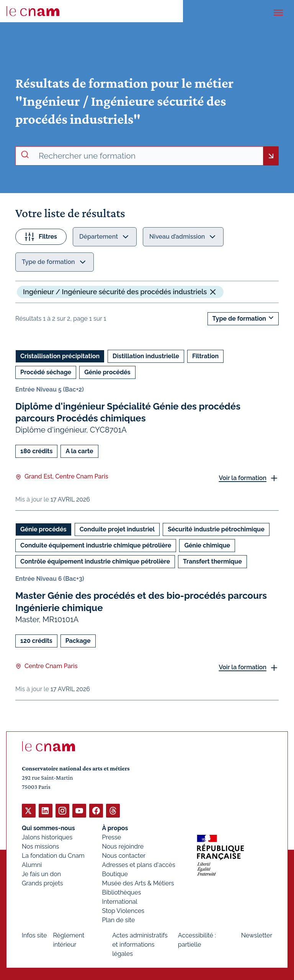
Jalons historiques (47, 837)
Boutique (115, 874)
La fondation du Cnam (53, 855)
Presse (112, 837)
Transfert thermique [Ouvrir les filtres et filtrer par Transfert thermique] (212, 562)
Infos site (34, 935)
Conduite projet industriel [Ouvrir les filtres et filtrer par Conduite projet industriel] (117, 530)
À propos (115, 828)
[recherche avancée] (148, 156)
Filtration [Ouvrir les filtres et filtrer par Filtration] (205, 356)
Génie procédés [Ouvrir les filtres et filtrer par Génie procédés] (107, 372)
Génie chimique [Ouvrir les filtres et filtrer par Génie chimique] (207, 546)
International (120, 901)
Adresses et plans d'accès (139, 864)
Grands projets (42, 883)
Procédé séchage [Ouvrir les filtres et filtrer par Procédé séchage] (46, 372)
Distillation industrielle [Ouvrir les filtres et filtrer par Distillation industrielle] (146, 356)
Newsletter (257, 935)
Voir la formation (243, 478)
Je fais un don (41, 874)
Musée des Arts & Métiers (138, 883)
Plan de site (119, 920)
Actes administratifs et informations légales (140, 944)
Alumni (32, 864)
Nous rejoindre (123, 846)
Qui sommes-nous (48, 828)
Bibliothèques (122, 892)
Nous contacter (124, 855)
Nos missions (40, 846)
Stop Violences (123, 910)
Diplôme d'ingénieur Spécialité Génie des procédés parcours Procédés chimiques (128, 412)
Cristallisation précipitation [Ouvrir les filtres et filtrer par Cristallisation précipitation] (60, 356)
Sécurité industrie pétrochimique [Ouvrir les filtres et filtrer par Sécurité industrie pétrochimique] (216, 530)
